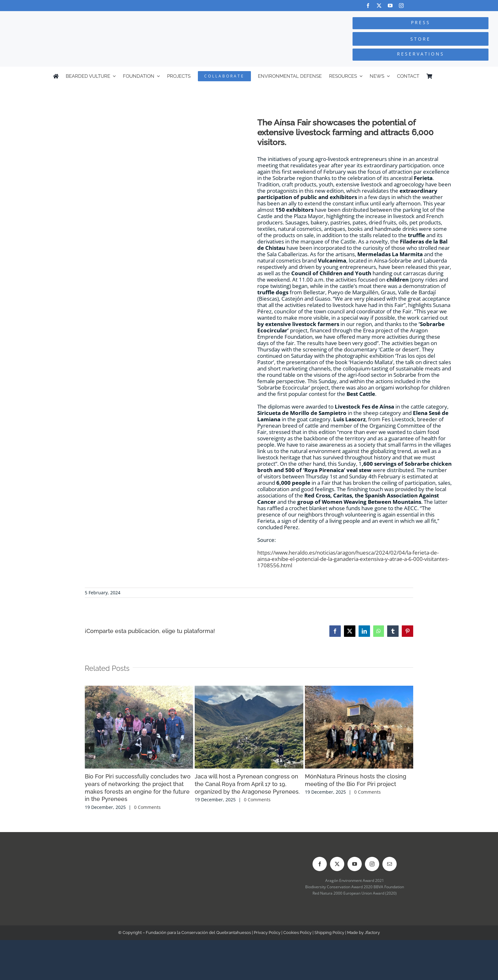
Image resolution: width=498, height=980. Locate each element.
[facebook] (368, 6)
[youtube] (390, 6)
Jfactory (372, 933)
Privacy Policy (267, 933)
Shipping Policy (329, 933)
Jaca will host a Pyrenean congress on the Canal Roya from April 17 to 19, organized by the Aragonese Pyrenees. (247, 784)
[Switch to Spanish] (442, 76)
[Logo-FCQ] (94, 17)
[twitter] (379, 6)
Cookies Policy (297, 933)
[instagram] (401, 6)
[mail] (390, 864)
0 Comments (147, 807)
